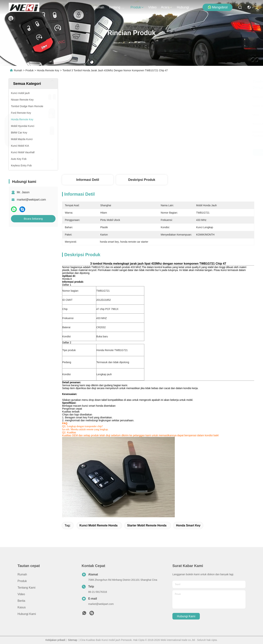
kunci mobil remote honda (98, 525)
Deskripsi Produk (142, 180)
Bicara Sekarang (33, 219)
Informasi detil (88, 180)
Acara (167, 7)
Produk (137, 7)
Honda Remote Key (48, 70)
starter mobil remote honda (147, 525)
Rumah (99, 7)
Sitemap (73, 640)
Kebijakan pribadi (55, 640)
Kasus (22, 607)
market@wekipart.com (31, 200)
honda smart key (188, 525)
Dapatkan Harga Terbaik (190, 152)
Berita (21, 601)
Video (153, 7)
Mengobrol (218, 7)
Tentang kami (117, 7)
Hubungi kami (186, 7)
